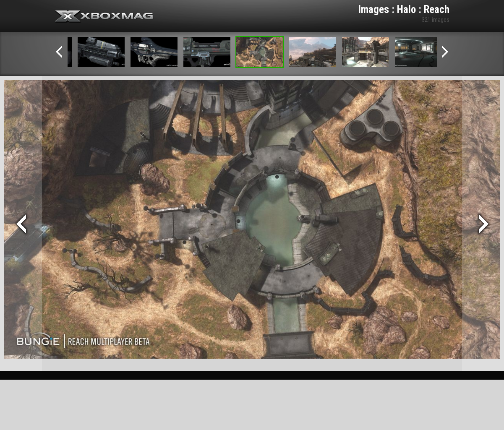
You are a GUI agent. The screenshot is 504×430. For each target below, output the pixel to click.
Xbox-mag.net (104, 17)
